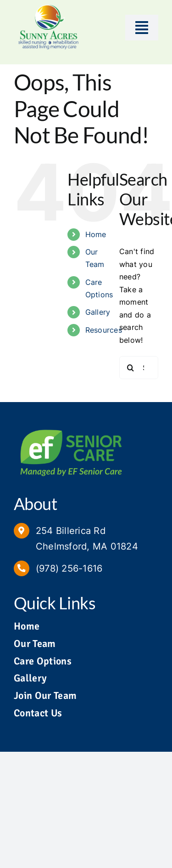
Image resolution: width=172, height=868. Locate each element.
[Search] (131, 368)
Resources (104, 330)
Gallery (98, 312)
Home (96, 234)
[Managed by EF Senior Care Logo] (71, 426)
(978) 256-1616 (69, 568)
